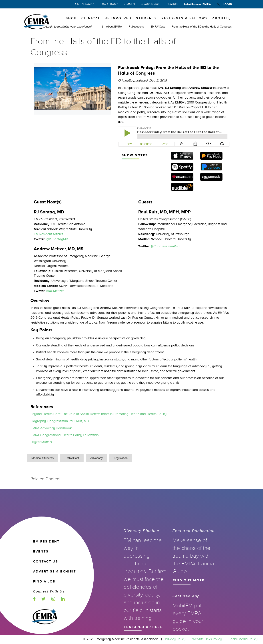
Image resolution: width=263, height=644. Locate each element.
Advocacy (96, 458)
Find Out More (192, 580)
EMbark (130, 4)
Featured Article (143, 626)
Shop (71, 18)
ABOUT (219, 18)
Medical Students (43, 458)
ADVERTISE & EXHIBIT (55, 571)
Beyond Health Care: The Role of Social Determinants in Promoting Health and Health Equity (98, 414)
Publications (151, 4)
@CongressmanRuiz (165, 246)
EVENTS (41, 552)
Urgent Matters (41, 442)
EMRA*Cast (158, 27)
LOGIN (225, 4)
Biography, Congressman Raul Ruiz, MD (60, 421)
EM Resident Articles (49, 234)
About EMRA (114, 27)
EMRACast (72, 458)
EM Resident (84, 4)
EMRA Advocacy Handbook (51, 428)
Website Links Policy (207, 639)
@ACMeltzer (55, 291)
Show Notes (140, 155)
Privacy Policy (175, 639)
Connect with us (49, 591)
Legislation (121, 458)
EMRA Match (109, 4)
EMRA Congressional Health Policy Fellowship (65, 435)
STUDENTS (147, 18)
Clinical (91, 18)
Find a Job (44, 581)
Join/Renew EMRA (197, 4)
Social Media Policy (243, 639)
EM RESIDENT (46, 542)
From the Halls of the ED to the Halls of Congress (202, 27)
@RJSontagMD (57, 239)
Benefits (172, 4)
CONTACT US (46, 562)
